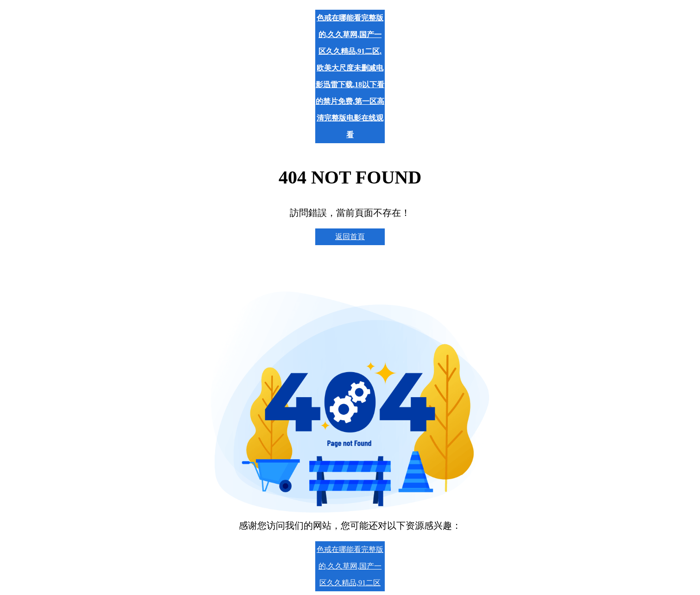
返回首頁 (350, 237)
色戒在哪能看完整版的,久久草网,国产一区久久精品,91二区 (350, 566)
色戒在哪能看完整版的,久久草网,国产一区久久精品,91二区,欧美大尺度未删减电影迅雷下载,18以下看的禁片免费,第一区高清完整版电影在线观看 (350, 76)
